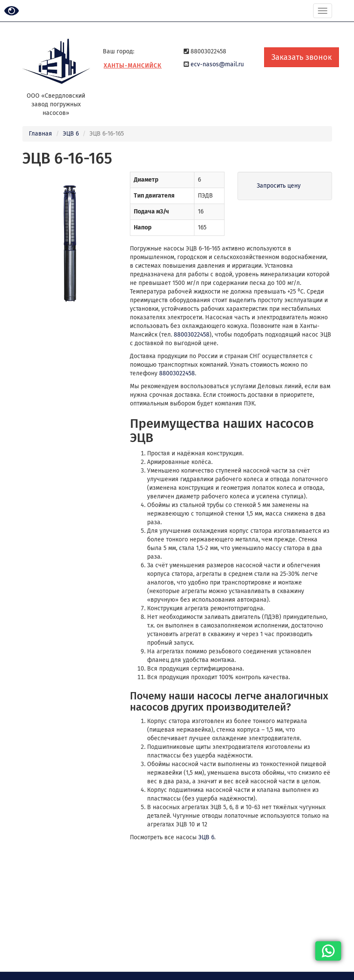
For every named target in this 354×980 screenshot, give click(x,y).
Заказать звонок (302, 57)
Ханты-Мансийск (133, 66)
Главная (40, 134)
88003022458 (192, 335)
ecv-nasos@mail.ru (217, 64)
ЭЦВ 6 (71, 134)
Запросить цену (279, 186)
